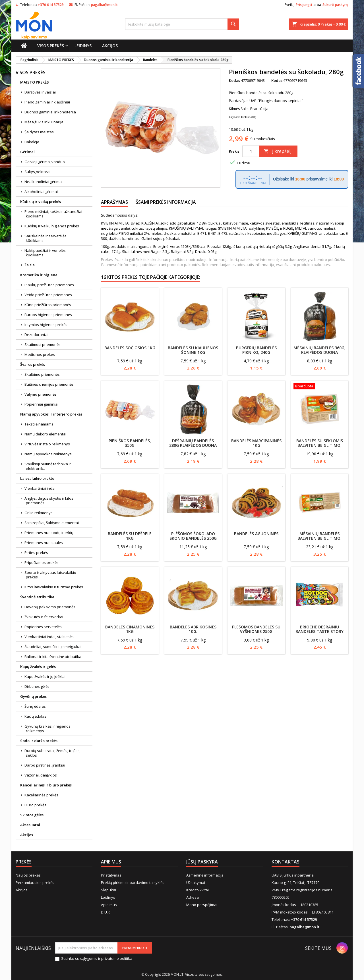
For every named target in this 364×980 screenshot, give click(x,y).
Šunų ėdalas (35, 706)
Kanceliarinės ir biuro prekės (46, 785)
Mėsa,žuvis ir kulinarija (44, 122)
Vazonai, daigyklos (41, 775)
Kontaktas (286, 862)
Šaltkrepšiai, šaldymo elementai (52, 523)
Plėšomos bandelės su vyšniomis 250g (256, 629)
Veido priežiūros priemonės (48, 295)
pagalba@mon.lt (104, 5)
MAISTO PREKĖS (35, 82)
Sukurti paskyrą (335, 5)
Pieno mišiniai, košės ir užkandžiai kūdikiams (53, 214)
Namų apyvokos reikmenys (48, 454)
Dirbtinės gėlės (37, 686)
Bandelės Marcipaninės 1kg (256, 443)
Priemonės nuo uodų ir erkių (49, 533)
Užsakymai (196, 883)
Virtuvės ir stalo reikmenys (47, 444)
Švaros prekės (33, 364)
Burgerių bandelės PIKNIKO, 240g (256, 350)
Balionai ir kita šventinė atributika (53, 657)
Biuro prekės (35, 805)
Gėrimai (27, 152)
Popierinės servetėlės (43, 627)
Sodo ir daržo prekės (39, 741)
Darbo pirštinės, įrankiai (45, 765)
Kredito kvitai (197, 890)
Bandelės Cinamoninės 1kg (130, 629)
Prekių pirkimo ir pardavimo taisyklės (133, 883)
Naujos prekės (28, 875)
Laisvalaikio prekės (37, 478)
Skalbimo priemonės (42, 374)
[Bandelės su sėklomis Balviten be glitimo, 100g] (320, 387)
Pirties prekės (36, 553)
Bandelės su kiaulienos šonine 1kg (193, 350)
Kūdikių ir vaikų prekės (41, 202)
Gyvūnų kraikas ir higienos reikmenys (47, 728)
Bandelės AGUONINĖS (256, 534)
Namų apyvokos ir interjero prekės (51, 414)
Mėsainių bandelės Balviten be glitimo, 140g (319, 538)
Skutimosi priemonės (43, 344)
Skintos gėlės (32, 815)
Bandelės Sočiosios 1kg (130, 348)
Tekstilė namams (39, 424)
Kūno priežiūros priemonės (48, 305)
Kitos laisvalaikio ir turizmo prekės (54, 587)
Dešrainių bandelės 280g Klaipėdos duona (193, 443)
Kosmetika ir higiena (39, 275)
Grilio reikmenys (39, 513)
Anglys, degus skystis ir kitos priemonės (49, 501)
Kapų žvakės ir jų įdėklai (45, 676)
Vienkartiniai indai (40, 488)
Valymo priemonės (41, 394)
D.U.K (106, 912)
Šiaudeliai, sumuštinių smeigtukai (53, 647)
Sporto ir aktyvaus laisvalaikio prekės (50, 575)
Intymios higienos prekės (46, 325)
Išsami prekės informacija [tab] (165, 202)
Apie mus (109, 905)
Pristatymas (111, 875)
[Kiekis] (251, 151)
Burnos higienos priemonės (48, 315)
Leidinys (83, 46)
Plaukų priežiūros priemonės (49, 285)
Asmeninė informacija (205, 875)
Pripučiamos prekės (42, 562)
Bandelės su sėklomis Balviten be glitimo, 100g (320, 445)
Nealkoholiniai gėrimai (44, 182)
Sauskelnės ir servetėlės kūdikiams (45, 238)
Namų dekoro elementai (45, 434)
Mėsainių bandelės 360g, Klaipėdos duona (319, 350)
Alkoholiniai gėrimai (41, 192)
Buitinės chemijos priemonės (49, 384)
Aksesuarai (30, 825)
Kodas (234, 80)
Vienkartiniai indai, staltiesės (49, 637)
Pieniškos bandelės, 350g (130, 443)
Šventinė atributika (37, 597)
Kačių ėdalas (35, 716)
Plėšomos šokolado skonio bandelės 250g (193, 536)
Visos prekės (51, 46)
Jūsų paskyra (202, 862)
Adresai (193, 897)
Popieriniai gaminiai (41, 404)
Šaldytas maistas (39, 132)
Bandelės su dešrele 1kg (130, 536)
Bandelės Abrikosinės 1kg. (193, 629)
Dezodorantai (36, 335)
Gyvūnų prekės (33, 696)
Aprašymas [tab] (114, 202)
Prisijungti (304, 5)
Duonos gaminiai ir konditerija (50, 112)
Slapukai (108, 890)
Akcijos (110, 46)
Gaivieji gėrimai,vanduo (45, 162)
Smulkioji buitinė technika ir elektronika (48, 466)
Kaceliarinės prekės (41, 795)
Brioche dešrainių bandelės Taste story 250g (319, 631)
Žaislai (30, 265)
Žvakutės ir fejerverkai (44, 617)
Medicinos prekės (40, 354)
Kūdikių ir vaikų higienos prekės (52, 226)
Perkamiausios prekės (35, 883)
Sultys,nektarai (37, 172)
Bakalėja (32, 142)
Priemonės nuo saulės (44, 543)
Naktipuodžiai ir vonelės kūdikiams (45, 253)
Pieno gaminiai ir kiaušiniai (47, 102)
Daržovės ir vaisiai (40, 92)
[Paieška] (182, 24)
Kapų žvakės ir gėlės (38, 667)
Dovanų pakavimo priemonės (50, 607)
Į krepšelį (278, 151)
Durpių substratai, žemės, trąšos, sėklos (52, 753)
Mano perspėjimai (202, 905)
